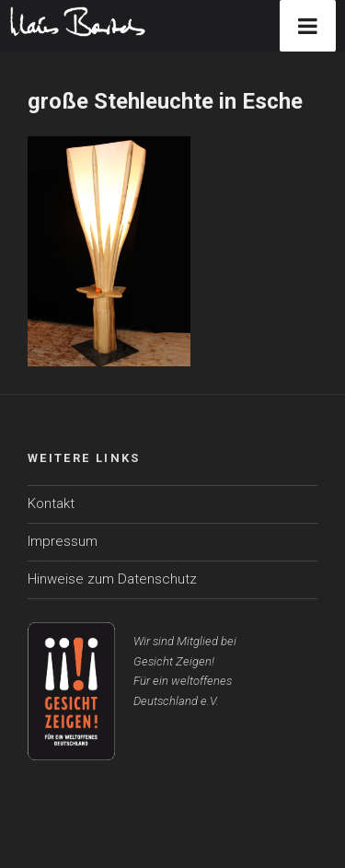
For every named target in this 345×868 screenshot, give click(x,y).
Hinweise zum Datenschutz (112, 579)
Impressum (63, 541)
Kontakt (51, 503)
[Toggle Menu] (308, 26)
